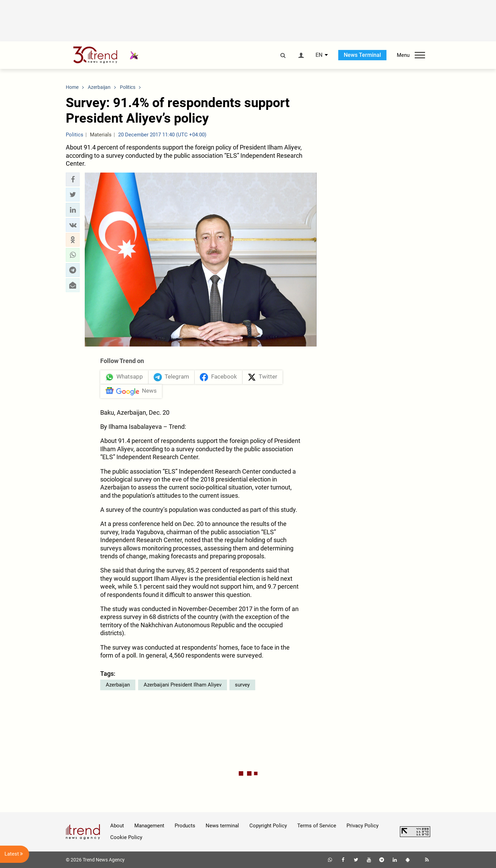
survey (242, 685)
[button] (73, 179)
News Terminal (362, 55)
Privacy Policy (363, 826)
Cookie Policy (126, 837)
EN (319, 55)
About (117, 826)
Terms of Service (317, 826)
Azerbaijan (118, 685)
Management (149, 826)
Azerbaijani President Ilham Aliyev (183, 685)
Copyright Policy (268, 826)
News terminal (222, 826)
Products (185, 826)
